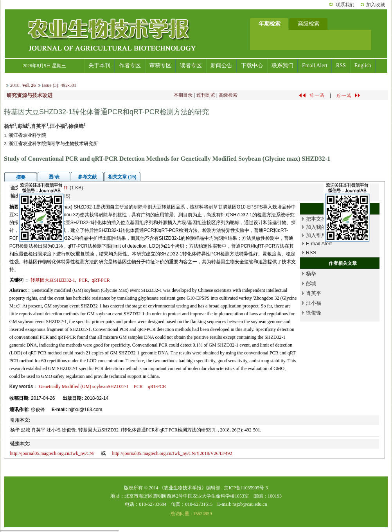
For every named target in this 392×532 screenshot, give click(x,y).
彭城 (311, 283)
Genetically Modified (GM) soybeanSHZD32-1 (84, 386)
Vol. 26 (29, 85)
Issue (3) (50, 85)
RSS (341, 66)
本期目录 (183, 95)
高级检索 (228, 95)
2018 (15, 85)
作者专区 (130, 66)
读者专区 (191, 66)
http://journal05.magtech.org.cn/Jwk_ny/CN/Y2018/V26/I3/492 (172, 453)
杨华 (311, 274)
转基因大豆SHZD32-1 (53, 280)
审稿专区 (160, 66)
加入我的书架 (321, 227)
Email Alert (315, 66)
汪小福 (314, 303)
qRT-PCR (101, 280)
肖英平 (314, 293)
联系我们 (345, 5)
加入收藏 (376, 5)
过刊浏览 (206, 95)
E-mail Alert (319, 244)
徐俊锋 (314, 313)
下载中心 (252, 66)
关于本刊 (99, 66)
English (363, 66)
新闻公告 (221, 66)
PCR (84, 280)
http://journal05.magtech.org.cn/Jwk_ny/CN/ (52, 453)
